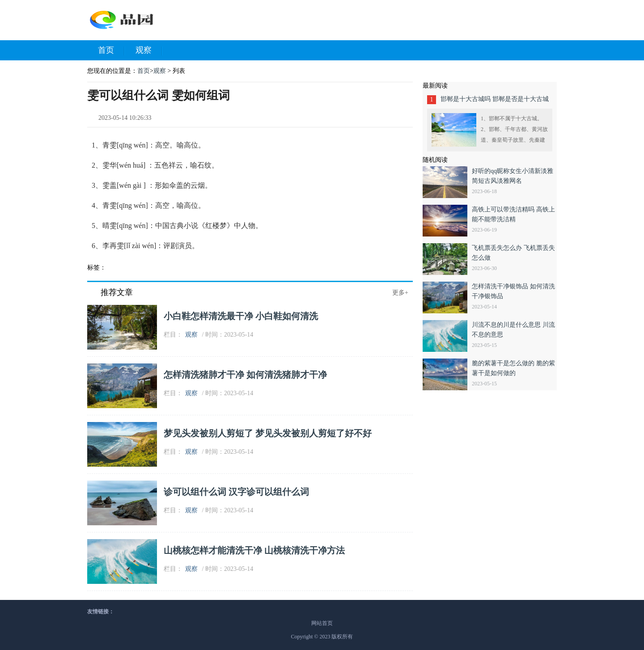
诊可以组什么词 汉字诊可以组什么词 (236, 492)
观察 (149, 51)
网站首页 (322, 623)
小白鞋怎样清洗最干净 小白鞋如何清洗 (241, 316)
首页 (111, 51)
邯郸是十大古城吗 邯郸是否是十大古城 (495, 99)
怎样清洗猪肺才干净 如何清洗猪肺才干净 (245, 375)
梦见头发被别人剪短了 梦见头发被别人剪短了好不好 (268, 433)
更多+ (400, 293)
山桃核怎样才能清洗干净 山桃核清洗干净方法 (254, 550)
